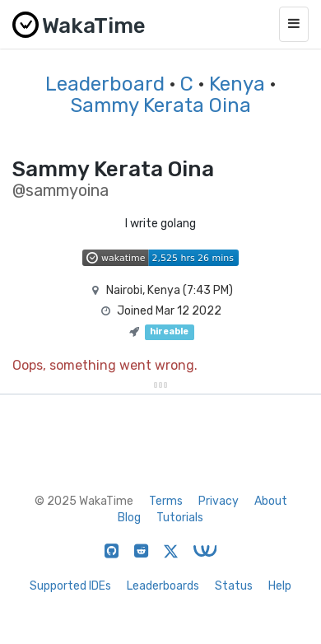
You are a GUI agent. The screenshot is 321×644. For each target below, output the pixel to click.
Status (234, 586)
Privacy (219, 501)
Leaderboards (163, 586)
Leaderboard (105, 84)
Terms (166, 501)
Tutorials (180, 518)
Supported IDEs (70, 586)
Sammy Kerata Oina (160, 105)
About (271, 501)
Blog (129, 518)
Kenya (237, 84)
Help (280, 586)
